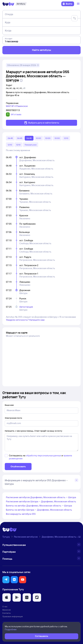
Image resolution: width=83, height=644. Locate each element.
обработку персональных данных (43, 455)
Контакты (7, 613)
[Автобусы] (21, 4)
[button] (6, 580)
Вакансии (7, 610)
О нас (5, 606)
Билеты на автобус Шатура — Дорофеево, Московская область (39, 510)
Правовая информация (13, 616)
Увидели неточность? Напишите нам (25, 320)
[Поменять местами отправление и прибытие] (75, 18)
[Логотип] (8, 4)
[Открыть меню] (79, 4)
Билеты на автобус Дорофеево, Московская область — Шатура (39, 506)
